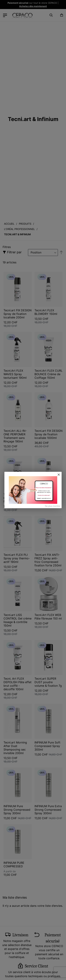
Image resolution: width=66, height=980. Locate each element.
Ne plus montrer (53, 506)
